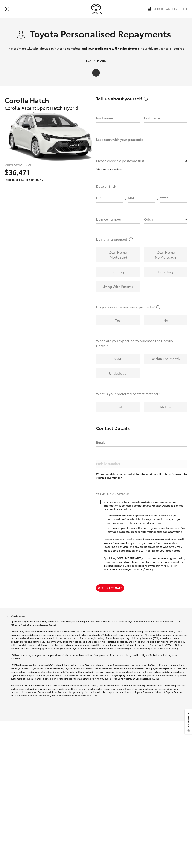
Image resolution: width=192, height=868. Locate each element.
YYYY (164, 199)
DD (99, 199)
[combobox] (140, 162)
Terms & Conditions (113, 495)
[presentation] (96, 9)
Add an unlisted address (109, 170)
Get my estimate (110, 589)
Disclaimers (18, 617)
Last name (152, 119)
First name (104, 119)
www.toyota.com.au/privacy (136, 570)
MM (131, 199)
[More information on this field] (150, 9)
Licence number (109, 220)
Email (100, 443)
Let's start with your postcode (120, 141)
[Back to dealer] (7, 9)
